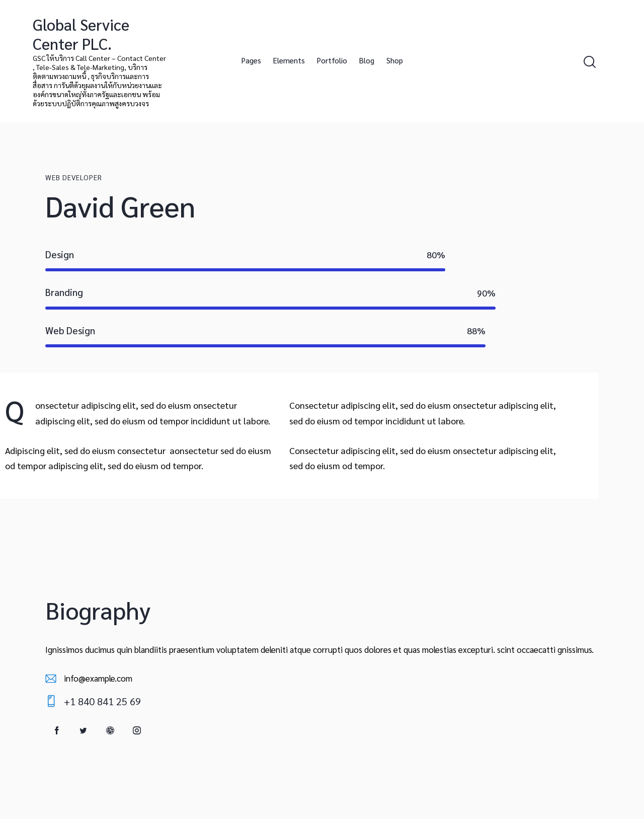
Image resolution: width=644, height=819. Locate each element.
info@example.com (98, 678)
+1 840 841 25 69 (102, 701)
